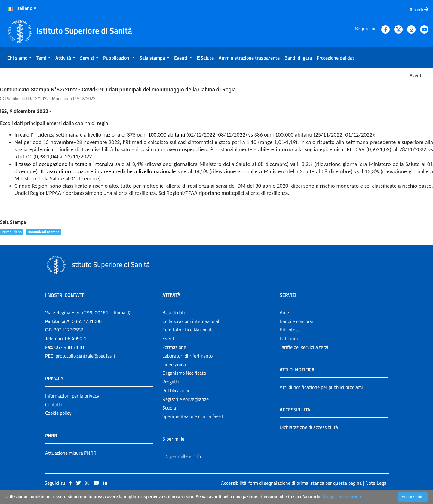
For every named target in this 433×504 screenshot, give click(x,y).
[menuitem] (19, 58)
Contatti (54, 404)
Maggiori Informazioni (342, 497)
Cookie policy (58, 413)
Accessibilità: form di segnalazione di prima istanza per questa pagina (291, 483)
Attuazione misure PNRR (71, 453)
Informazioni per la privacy (72, 396)
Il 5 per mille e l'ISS (182, 456)
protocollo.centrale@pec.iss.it (86, 356)
